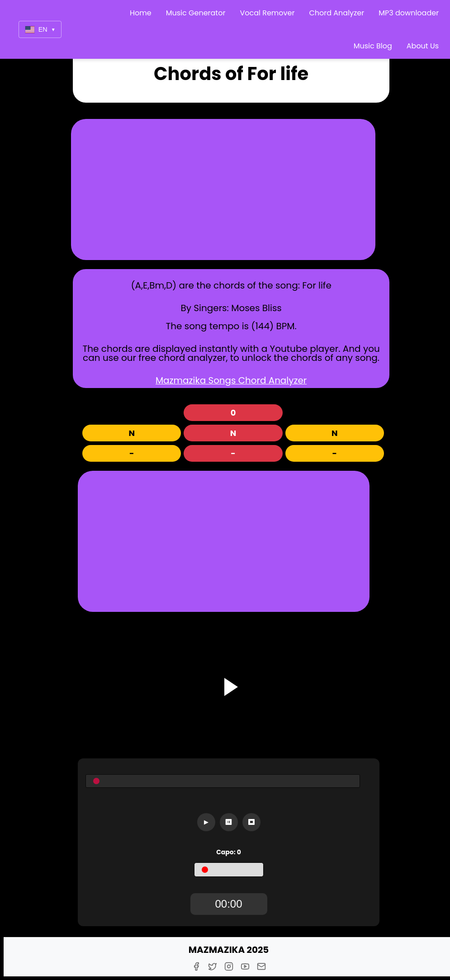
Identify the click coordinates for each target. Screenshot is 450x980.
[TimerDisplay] (229, 904)
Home (141, 13)
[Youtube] (245, 966)
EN (40, 30)
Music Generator (196, 13)
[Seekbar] (223, 781)
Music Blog (373, 46)
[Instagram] (229, 966)
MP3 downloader (409, 13)
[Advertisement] (223, 189)
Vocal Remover (267, 13)
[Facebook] (196, 966)
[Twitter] (213, 966)
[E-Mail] (261, 966)
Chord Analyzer (336, 13)
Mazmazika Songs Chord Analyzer (231, 380)
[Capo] (229, 870)
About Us (423, 46)
